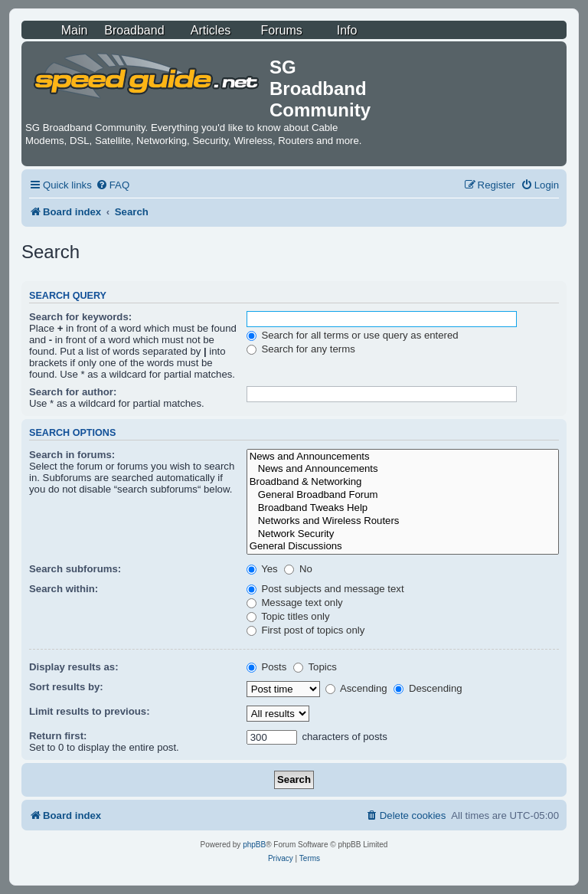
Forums (282, 30)
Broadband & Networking (403, 482)
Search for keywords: (80, 317)
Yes (262, 569)
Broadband (134, 30)
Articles (211, 30)
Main (75, 30)
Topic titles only (288, 616)
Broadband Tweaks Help (403, 508)
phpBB (254, 845)
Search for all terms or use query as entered (353, 335)
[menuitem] (113, 185)
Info (347, 30)
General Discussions (403, 547)
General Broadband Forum (403, 495)
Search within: (64, 589)
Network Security (403, 534)
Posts (267, 667)
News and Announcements (403, 457)
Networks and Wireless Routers (403, 521)
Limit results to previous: (90, 711)
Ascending (356, 688)
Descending (428, 688)
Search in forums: (72, 455)
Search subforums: (75, 569)
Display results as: (74, 667)
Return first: (58, 736)
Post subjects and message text (325, 589)
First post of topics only (306, 630)
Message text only (295, 603)
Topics (315, 667)
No (298, 569)
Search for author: (73, 392)
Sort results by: (66, 687)
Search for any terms (301, 349)
